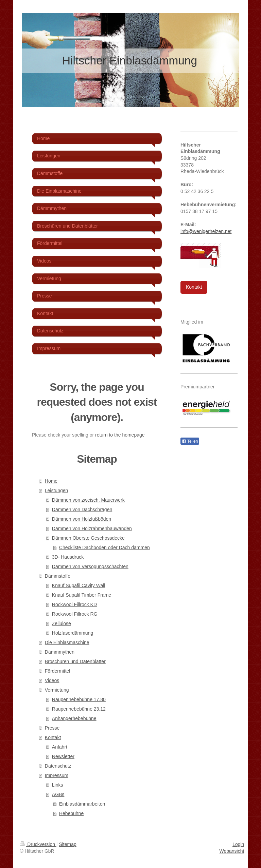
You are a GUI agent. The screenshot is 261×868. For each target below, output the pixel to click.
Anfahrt (60, 747)
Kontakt (53, 737)
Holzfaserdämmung (73, 633)
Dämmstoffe (58, 576)
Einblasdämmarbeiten (82, 804)
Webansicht (232, 851)
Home (51, 481)
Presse (52, 728)
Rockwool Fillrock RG (75, 614)
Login (238, 844)
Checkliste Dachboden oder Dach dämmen (105, 547)
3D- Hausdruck (68, 557)
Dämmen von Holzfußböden (82, 519)
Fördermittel (58, 671)
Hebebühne (71, 813)
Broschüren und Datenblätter (75, 661)
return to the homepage (120, 435)
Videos (52, 680)
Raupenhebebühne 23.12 (79, 709)
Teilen (190, 441)
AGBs (58, 794)
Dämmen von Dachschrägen (82, 509)
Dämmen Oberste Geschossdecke (88, 538)
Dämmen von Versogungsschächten (90, 566)
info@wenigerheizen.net (206, 231)
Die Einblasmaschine (67, 642)
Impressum (57, 775)
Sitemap (67, 844)
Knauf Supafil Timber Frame (82, 595)
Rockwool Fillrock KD (74, 604)
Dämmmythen (60, 652)
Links (58, 785)
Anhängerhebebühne (74, 718)
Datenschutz (58, 766)
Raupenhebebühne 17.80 (79, 699)
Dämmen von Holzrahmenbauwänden (92, 528)
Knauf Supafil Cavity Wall (79, 585)
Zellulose (62, 623)
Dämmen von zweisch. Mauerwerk (88, 500)
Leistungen (57, 490)
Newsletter (63, 756)
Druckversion (38, 844)
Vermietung (57, 690)
